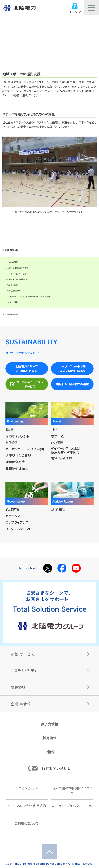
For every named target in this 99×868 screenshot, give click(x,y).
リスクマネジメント (18, 529)
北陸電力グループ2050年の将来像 (27, 368)
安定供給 (57, 436)
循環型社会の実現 (18, 455)
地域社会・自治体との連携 (17, 268)
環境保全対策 (15, 462)
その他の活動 (12, 302)
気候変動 (12, 443)
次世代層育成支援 (10, 314)
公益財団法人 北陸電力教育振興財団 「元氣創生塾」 (29, 296)
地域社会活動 (12, 262)
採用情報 (50, 738)
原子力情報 (50, 724)
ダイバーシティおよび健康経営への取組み (65, 450)
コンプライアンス (17, 522)
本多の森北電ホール (15, 291)
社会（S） (50, 35)
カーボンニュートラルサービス (27, 384)
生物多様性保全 (17, 468)
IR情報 (50, 752)
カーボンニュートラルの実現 (25, 449)
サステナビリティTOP (24, 353)
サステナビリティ (24, 670)
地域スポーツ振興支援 (18, 279)
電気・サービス (22, 654)
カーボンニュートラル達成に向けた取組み (72, 368)
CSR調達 (57, 443)
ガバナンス (13, 516)
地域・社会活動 (12, 250)
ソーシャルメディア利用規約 (27, 806)
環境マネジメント (17, 436)
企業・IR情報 (21, 704)
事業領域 (18, 687)
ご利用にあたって (27, 823)
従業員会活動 (12, 285)
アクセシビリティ (27, 788)
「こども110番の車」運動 (16, 274)
